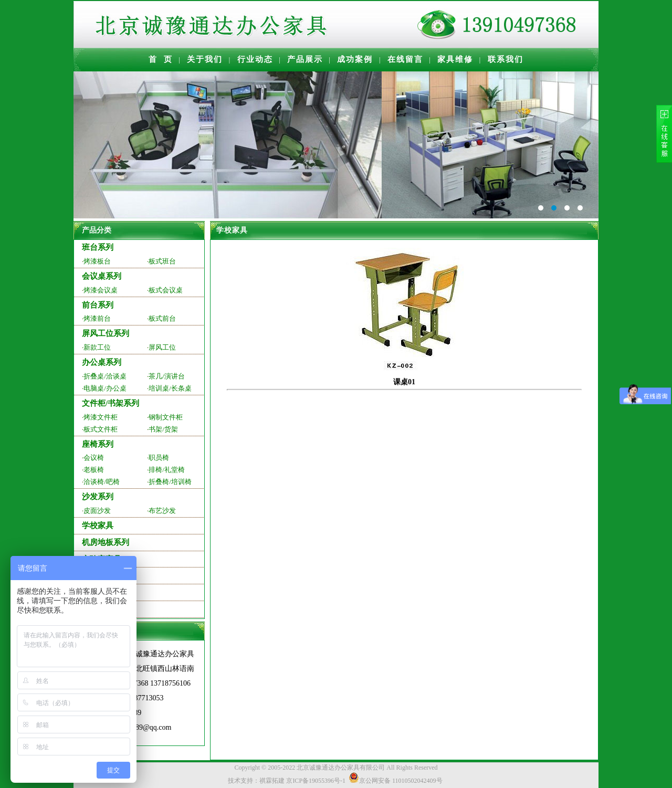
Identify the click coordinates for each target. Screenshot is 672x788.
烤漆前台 (97, 318)
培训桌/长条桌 (170, 388)
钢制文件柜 (166, 417)
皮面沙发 (97, 511)
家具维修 (455, 59)
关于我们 (205, 59)
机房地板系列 (106, 542)
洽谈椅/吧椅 (102, 482)
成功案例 (355, 59)
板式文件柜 (101, 429)
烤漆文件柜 (101, 417)
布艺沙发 (162, 511)
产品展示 (305, 59)
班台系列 (98, 247)
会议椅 (94, 458)
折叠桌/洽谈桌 (105, 376)
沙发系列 (98, 497)
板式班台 (162, 261)
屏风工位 (162, 347)
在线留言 (405, 59)
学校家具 (98, 526)
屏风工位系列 (106, 333)
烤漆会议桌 (101, 290)
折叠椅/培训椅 (170, 482)
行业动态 (255, 59)
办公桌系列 (102, 362)
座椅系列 (98, 444)
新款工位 (97, 347)
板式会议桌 (166, 290)
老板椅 (94, 470)
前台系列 (98, 305)
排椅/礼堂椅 (167, 470)
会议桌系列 (102, 276)
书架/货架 (163, 429)
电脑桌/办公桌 (105, 388)
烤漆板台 (97, 261)
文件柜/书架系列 (111, 403)
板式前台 (162, 318)
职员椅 (159, 458)
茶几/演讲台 (167, 376)
